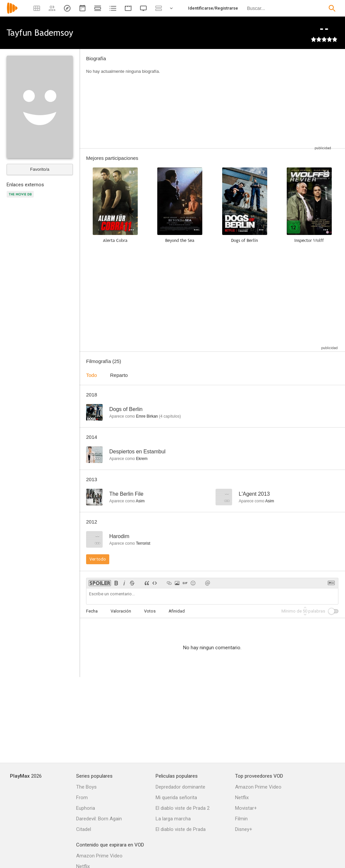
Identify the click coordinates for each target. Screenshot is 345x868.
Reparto (119, 375)
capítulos (170, 416)
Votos (150, 611)
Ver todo (98, 559)
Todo (92, 375)
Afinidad (177, 611)
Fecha (92, 611)
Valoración (121, 611)
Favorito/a (40, 169)
